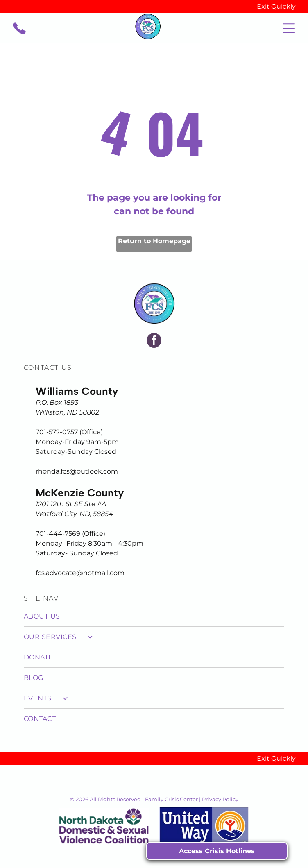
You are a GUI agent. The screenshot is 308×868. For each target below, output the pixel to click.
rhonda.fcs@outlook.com (77, 471)
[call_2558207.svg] (19, 33)
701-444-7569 (58, 534)
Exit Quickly (276, 6)
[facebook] (154, 341)
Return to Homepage (154, 241)
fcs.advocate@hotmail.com (80, 573)
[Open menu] (289, 28)
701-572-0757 (57, 432)
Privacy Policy (220, 799)
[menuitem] (154, 616)
